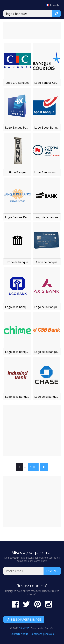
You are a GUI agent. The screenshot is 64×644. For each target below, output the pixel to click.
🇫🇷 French (52, 5)
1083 (33, 467)
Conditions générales (42, 634)
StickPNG (24, 628)
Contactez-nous (19, 634)
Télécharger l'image (24, 620)
